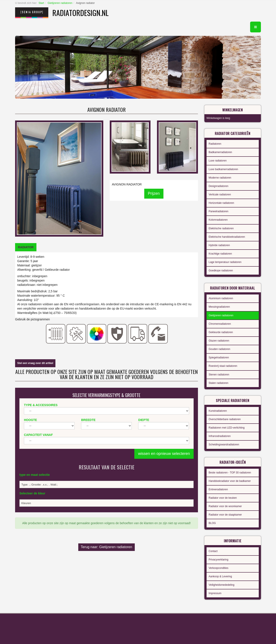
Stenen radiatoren (219, 375)
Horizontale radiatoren (221, 203)
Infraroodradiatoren (220, 436)
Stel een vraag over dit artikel (35, 363)
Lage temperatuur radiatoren (225, 262)
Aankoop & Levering (220, 576)
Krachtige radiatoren (220, 254)
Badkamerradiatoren (220, 152)
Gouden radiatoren (220, 349)
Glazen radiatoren (219, 341)
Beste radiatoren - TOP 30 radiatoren (230, 473)
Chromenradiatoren (220, 324)
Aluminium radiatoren (221, 298)
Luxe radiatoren (218, 161)
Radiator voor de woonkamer (225, 506)
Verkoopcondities (219, 568)
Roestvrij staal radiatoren (223, 366)
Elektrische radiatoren (221, 228)
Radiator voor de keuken (223, 498)
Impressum (215, 593)
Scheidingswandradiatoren (224, 445)
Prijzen (154, 193)
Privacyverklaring (219, 560)
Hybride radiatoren (219, 245)
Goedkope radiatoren (221, 271)
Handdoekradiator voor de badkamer (230, 481)
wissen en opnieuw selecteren (164, 454)
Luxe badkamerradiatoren (223, 169)
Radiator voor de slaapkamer (225, 515)
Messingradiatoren (219, 307)
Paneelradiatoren (219, 211)
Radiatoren (215, 144)
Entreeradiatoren (218, 489)
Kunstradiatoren (218, 411)
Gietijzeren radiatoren (60, 3)
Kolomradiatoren (218, 220)
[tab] (26, 247)
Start (41, 3)
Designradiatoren (219, 186)
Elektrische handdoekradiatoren (227, 237)
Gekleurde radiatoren (221, 332)
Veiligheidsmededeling (222, 585)
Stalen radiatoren (219, 383)
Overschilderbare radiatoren (225, 419)
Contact (213, 551)
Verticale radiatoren (220, 195)
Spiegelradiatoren (219, 358)
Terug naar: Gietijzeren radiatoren (107, 547)
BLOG (212, 523)
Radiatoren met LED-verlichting (227, 428)
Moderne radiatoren (220, 178)
